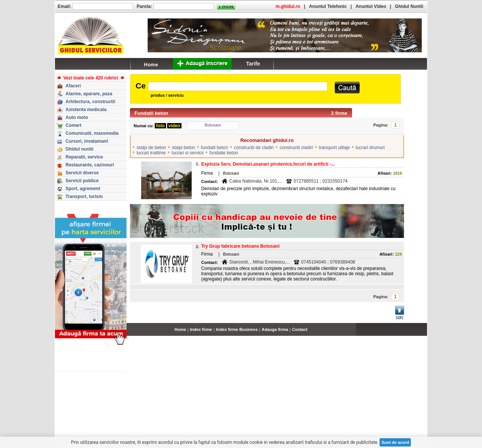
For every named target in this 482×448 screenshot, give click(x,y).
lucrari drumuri (370, 148)
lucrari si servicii (188, 153)
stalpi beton (183, 148)
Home (181, 329)
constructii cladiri (297, 148)
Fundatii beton (151, 113)
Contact (300, 329)
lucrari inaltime (151, 153)
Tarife (253, 64)
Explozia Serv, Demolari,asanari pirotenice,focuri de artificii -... (268, 164)
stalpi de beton (151, 148)
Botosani (213, 125)
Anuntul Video (371, 6)
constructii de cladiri (254, 148)
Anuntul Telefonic (328, 6)
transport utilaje (334, 148)
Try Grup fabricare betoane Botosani (240, 246)
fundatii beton (215, 148)
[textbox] (238, 86)
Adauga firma (275, 329)
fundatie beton (224, 153)
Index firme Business (237, 329)
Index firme (201, 329)
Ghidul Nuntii (409, 6)
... (425, 334)
